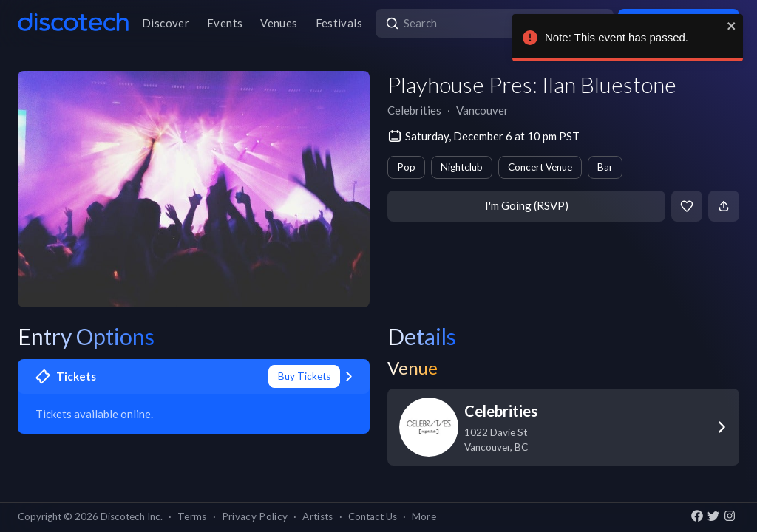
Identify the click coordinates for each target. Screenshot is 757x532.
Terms (192, 516)
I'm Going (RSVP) (527, 205)
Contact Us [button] (373, 516)
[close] (730, 26)
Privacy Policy (255, 516)
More (424, 516)
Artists (318, 516)
